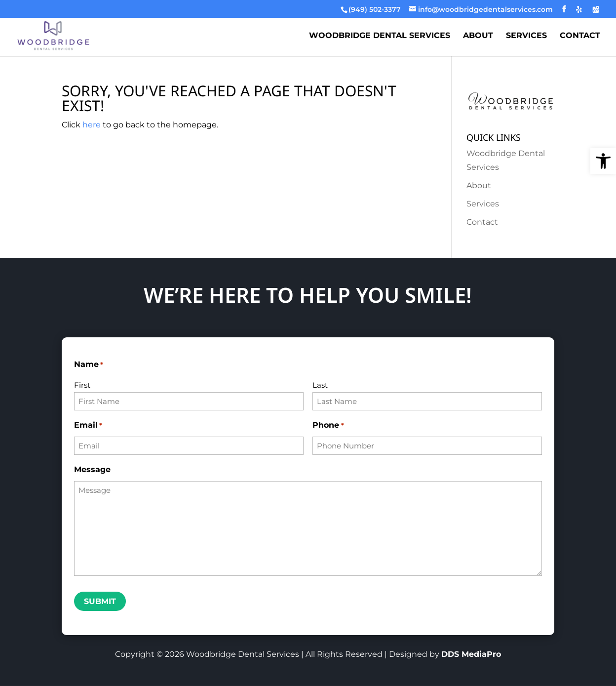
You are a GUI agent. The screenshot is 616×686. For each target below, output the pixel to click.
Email (88, 425)
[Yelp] (579, 9)
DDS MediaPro (471, 654)
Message (92, 469)
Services (526, 36)
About (478, 36)
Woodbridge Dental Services (380, 36)
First (82, 385)
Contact (580, 36)
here (92, 125)
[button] (603, 161)
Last (320, 385)
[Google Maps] (596, 9)
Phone (328, 425)
